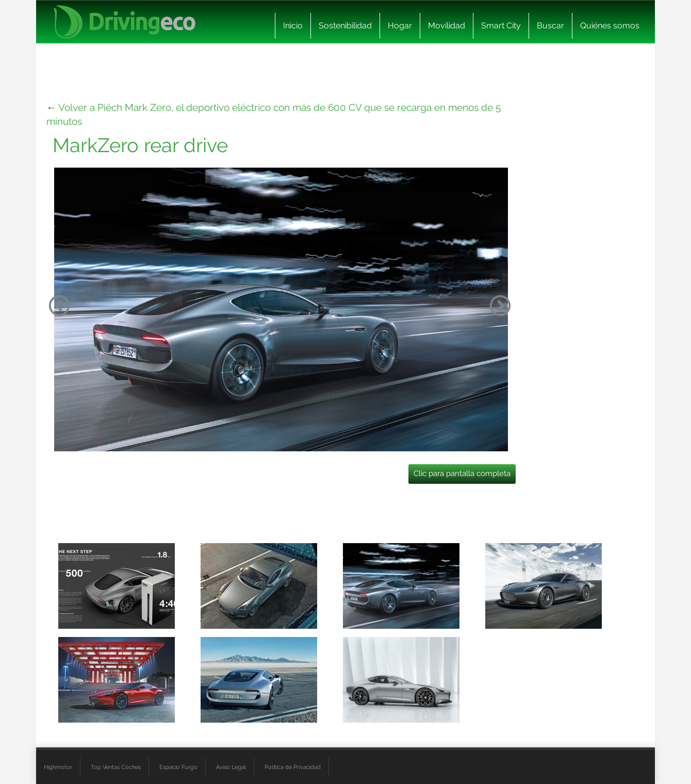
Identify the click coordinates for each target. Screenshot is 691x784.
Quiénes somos (610, 26)
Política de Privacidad (293, 767)
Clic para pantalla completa (462, 473)
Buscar (550, 26)
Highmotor (58, 767)
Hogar (400, 26)
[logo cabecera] (125, 22)
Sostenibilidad (345, 26)
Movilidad (447, 26)
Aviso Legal (231, 767)
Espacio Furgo (178, 767)
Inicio (293, 26)
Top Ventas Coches (116, 767)
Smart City (501, 26)
